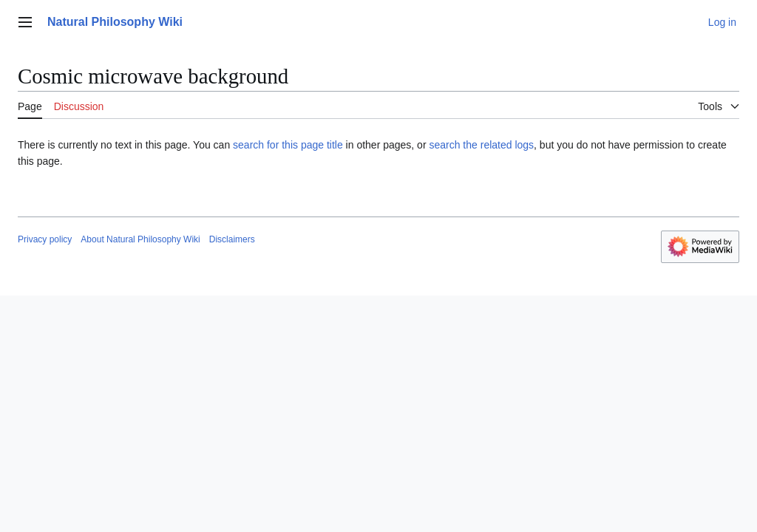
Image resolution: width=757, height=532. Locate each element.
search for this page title (288, 145)
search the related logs (481, 145)
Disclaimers (232, 239)
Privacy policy (45, 239)
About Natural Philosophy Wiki (140, 239)
